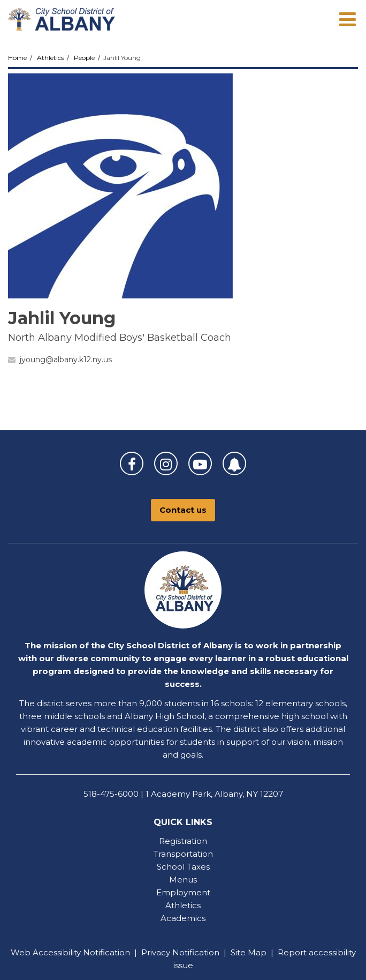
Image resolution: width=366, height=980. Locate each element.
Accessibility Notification (81, 952)
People (84, 58)
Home (17, 58)
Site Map (249, 952)
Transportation (183, 854)
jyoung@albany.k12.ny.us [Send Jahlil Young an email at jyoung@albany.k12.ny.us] (66, 360)
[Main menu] (347, 19)
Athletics (50, 58)
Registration (183, 841)
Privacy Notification (180, 952)
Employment (183, 892)
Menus (183, 880)
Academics (183, 918)
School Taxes (183, 867)
